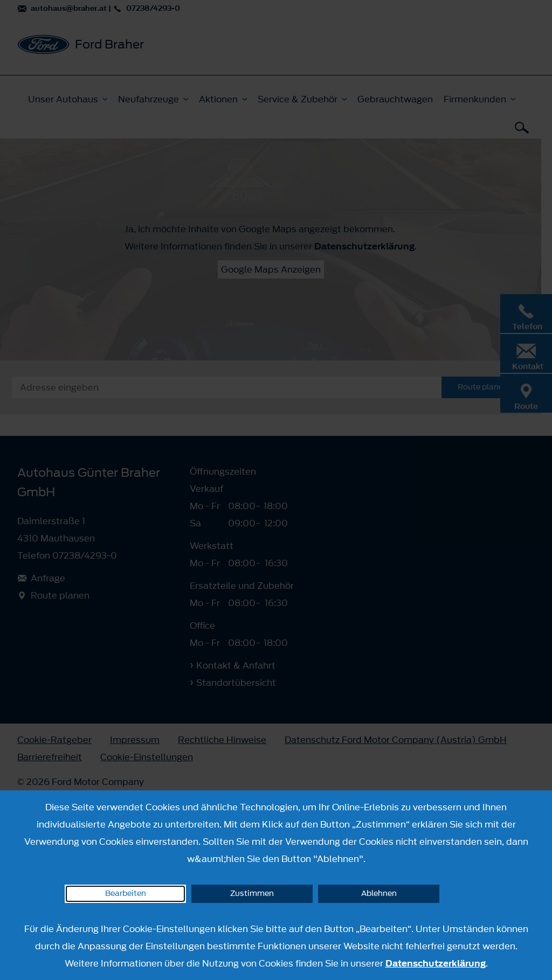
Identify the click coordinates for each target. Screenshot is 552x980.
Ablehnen (379, 894)
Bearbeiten (126, 894)
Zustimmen (252, 894)
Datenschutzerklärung (436, 963)
